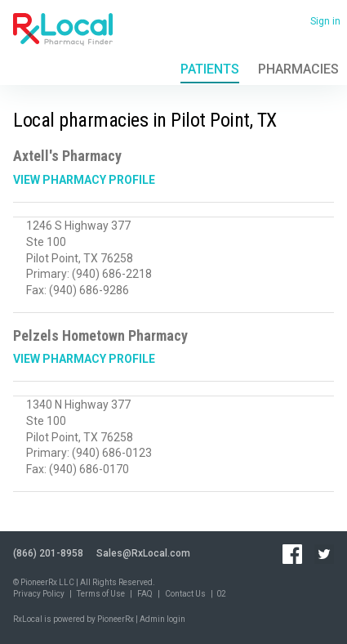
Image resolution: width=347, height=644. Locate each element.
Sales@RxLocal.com (143, 553)
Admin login (162, 619)
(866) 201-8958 (48, 553)
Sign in (325, 21)
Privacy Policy (39, 594)
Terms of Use (101, 594)
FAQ (145, 594)
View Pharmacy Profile (84, 180)
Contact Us (185, 594)
